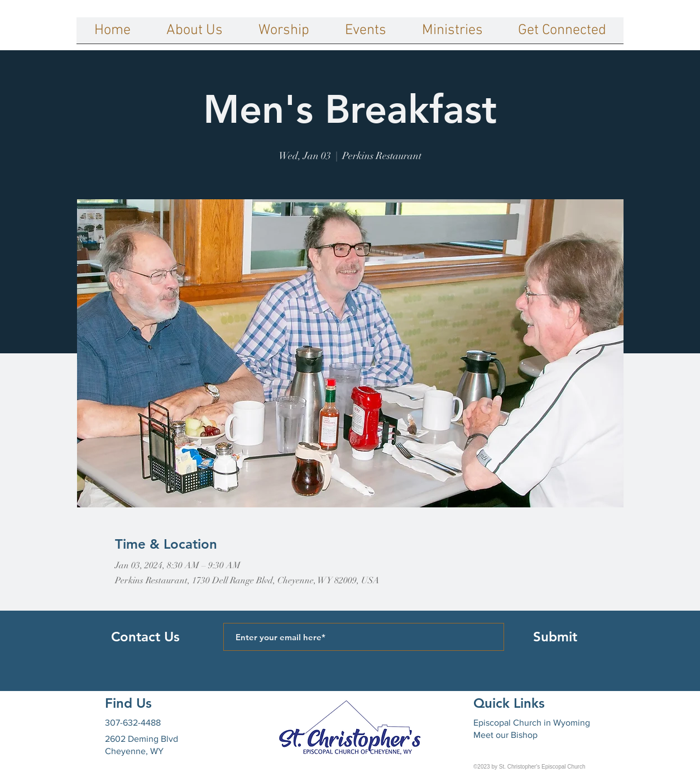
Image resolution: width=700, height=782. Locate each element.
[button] (195, 34)
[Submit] (555, 637)
